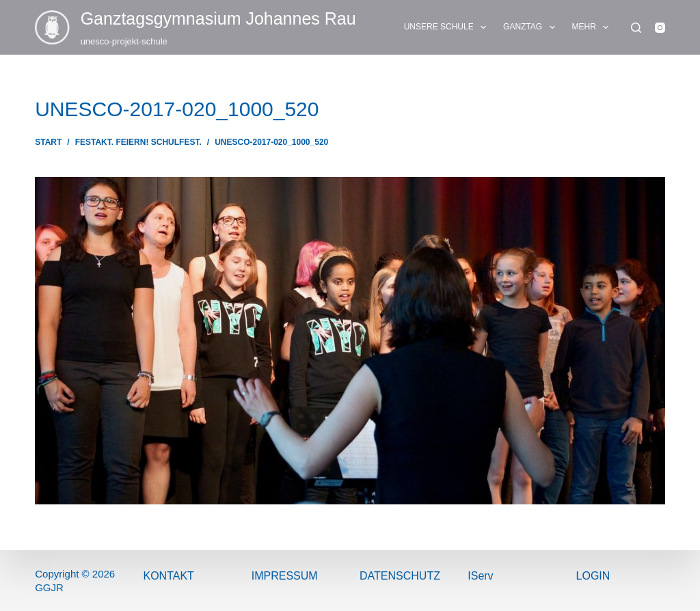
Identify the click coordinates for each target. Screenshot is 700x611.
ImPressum (285, 576)
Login (593, 576)
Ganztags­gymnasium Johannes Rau (218, 18)
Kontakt (168, 576)
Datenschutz (400, 576)
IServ (480, 576)
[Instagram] (660, 28)
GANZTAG (532, 27)
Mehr (593, 27)
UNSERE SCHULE (448, 27)
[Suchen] (636, 28)
